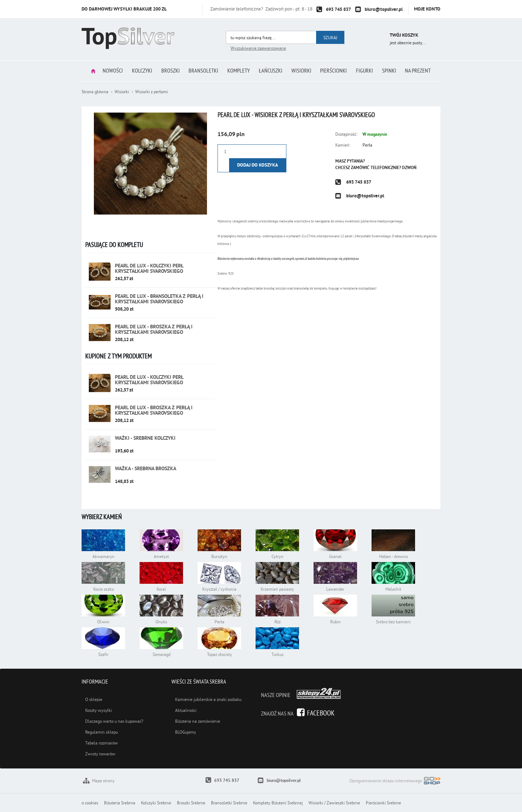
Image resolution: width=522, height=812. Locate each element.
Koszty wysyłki (99, 710)
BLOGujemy (186, 732)
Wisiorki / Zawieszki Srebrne (334, 803)
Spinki (393, 71)
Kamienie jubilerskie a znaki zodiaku (208, 699)
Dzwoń (409, 168)
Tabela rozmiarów (101, 743)
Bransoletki (202, 71)
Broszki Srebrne (191, 803)
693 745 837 (338, 9)
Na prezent (422, 71)
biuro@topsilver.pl (384, 9)
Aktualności (186, 710)
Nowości (109, 71)
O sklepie (94, 699)
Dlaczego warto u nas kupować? (114, 721)
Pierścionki (336, 71)
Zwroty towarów (100, 754)
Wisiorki (303, 71)
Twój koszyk (404, 35)
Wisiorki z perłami (152, 92)
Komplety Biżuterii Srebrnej (278, 803)
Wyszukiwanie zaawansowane (258, 48)
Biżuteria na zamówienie (198, 721)
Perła (367, 145)
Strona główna (88, 71)
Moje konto (427, 9)
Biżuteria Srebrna (120, 803)
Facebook (321, 713)
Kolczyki (139, 71)
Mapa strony (103, 781)
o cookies (90, 803)
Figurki (367, 71)
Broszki (168, 71)
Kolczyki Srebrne (156, 803)
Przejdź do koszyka (374, 36)
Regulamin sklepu (101, 732)
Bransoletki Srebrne (229, 803)
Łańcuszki (271, 71)
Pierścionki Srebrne (383, 803)
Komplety (238, 71)
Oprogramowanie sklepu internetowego (395, 781)
